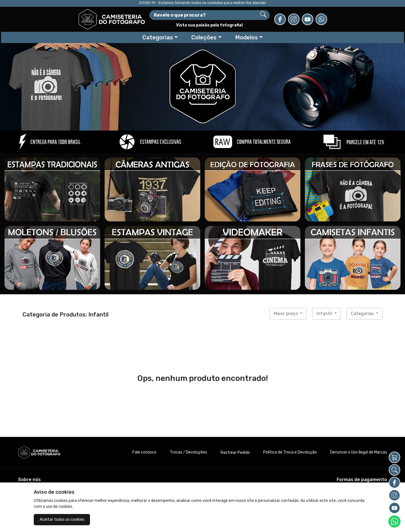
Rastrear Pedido (235, 453)
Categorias (363, 314)
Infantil (325, 314)
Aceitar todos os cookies (62, 519)
